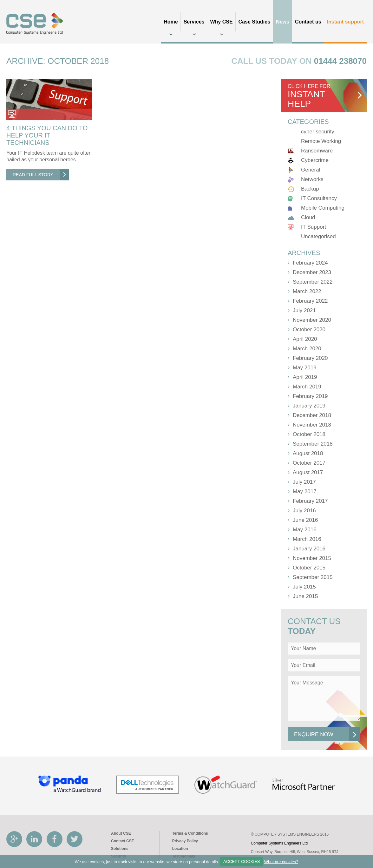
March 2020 (307, 349)
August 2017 (308, 472)
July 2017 (304, 482)
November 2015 (312, 558)
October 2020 (309, 330)
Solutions (120, 849)
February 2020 (310, 358)
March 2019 (307, 387)
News (283, 22)
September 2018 (313, 444)
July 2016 (304, 511)
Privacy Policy (185, 841)
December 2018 (312, 415)
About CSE (121, 833)
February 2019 (310, 396)
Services (194, 22)
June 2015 (305, 596)
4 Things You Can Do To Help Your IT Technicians (47, 135)
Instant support (345, 22)
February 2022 (310, 301)
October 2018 (309, 434)
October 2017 (309, 463)
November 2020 (312, 320)
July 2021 (304, 310)
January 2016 (309, 549)
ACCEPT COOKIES (242, 861)
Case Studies (254, 22)
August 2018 (308, 453)
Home (171, 22)
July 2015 (304, 587)
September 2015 (313, 577)
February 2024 (310, 263)
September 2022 (313, 282)
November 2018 (312, 425)
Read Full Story (41, 175)
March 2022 (307, 291)
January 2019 (309, 406)
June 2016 (305, 520)
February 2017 (310, 501)
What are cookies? (281, 861)
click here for (325, 96)
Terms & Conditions (190, 833)
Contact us (308, 22)
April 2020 (305, 339)
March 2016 (307, 539)
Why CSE (221, 22)
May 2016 (305, 530)
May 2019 (305, 368)
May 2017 (305, 491)
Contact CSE (123, 841)
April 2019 (305, 377)
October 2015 (309, 568)
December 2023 (312, 272)
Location (180, 849)
